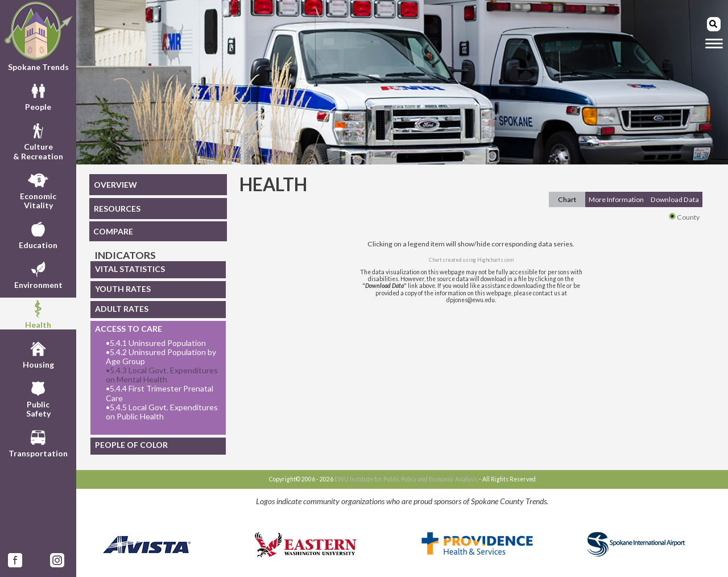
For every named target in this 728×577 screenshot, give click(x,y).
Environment (38, 274)
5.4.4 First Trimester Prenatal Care (160, 393)
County (684, 217)
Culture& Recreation (38, 140)
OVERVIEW (115, 185)
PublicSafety (38, 398)
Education (38, 234)
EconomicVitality (38, 189)
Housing (38, 353)
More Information (616, 199)
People (38, 96)
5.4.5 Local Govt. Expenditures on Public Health (162, 412)
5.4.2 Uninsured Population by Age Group (161, 357)
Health (38, 314)
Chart (567, 199)
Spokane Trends (38, 36)
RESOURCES (117, 209)
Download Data (675, 199)
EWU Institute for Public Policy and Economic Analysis (406, 479)
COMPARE (113, 231)
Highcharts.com (495, 260)
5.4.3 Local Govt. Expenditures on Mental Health (162, 375)
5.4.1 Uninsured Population (156, 343)
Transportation (38, 442)
